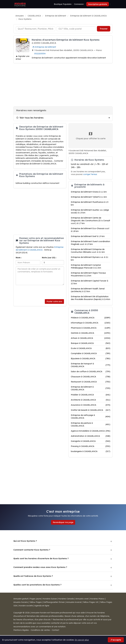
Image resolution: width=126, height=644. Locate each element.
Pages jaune (35, 599)
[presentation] (37, 292)
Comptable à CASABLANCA (91, 353)
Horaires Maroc (97, 599)
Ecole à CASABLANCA (91, 348)
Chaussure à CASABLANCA (91, 377)
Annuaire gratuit (21, 599)
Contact (55, 630)
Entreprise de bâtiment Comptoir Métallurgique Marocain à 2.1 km (86, 266)
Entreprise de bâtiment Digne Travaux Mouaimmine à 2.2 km (88, 274)
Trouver (104, 29)
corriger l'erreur (90, 174)
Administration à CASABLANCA (91, 436)
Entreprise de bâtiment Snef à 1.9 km (88, 236)
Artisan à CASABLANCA (91, 338)
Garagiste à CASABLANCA (91, 441)
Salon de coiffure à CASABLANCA (91, 372)
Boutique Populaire (63, 4)
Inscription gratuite (98, 4)
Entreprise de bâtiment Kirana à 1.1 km (89, 192)
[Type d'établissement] (35, 29)
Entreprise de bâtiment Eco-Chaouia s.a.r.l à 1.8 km (90, 230)
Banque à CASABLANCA (91, 343)
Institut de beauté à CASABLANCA (91, 410)
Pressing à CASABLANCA (91, 446)
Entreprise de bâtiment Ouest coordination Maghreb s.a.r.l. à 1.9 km (90, 243)
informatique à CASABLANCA (91, 323)
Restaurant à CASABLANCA (91, 382)
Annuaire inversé (74, 602)
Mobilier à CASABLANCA (91, 395)
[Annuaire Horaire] (20, 4)
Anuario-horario (21, 602)
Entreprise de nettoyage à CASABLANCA (91, 417)
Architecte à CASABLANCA (91, 400)
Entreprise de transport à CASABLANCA (91, 365)
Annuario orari (82, 599)
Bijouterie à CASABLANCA (91, 359)
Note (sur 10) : (49, 258)
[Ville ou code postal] (76, 29)
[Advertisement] (63, 85)
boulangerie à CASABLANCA (91, 451)
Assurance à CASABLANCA (91, 405)
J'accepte (116, 640)
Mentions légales (21, 630)
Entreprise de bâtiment (44, 47)
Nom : (19, 258)
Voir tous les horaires (30, 118)
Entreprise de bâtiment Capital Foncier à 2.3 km (89, 282)
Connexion (79, 4)
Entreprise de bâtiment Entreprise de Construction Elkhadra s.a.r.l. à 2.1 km (88, 251)
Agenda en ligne (42, 606)
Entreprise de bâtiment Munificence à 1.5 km (90, 203)
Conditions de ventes (40, 630)
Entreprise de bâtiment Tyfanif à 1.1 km (89, 197)
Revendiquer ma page (63, 522)
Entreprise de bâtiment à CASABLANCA (91, 388)
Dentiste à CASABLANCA (91, 333)
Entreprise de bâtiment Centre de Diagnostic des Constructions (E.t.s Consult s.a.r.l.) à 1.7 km (90, 221)
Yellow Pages (36, 602)
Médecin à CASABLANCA (91, 318)
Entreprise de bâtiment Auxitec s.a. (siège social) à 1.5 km (90, 211)
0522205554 (40, 54)
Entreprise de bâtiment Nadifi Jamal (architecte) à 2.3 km (88, 290)
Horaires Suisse (50, 599)
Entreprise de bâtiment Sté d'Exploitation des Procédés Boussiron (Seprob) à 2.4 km (91, 298)
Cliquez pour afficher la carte (91, 136)
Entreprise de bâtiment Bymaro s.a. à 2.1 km (90, 259)
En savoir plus (82, 640)
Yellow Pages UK (91, 602)
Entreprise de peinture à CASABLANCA (91, 424)
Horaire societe (26, 606)
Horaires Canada (66, 599)
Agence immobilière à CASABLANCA (91, 431)
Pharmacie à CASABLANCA (91, 328)
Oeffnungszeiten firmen (54, 602)
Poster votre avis (54, 301)
